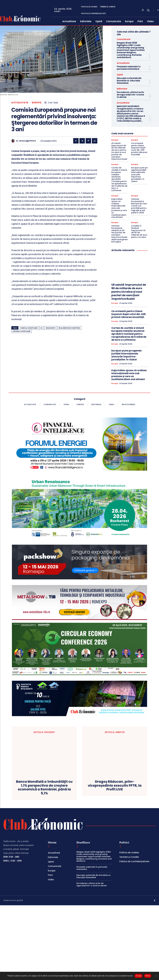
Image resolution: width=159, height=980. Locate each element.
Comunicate (124, 39)
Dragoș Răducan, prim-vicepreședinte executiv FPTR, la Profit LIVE (115, 856)
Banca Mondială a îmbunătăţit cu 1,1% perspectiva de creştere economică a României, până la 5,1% (44, 862)
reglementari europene (69, 328)
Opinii (120, 75)
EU (42, 328)
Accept (138, 976)
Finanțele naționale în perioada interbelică (129, 68)
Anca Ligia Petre (28, 141)
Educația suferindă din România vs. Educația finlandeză (129, 81)
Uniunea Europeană (22, 331)
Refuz (148, 976)
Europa (37, 103)
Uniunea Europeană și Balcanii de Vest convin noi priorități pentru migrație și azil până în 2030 (139, 206)
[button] (148, 10)
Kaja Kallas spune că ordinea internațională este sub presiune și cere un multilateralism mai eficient (119, 208)
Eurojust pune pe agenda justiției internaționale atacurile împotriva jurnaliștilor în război (139, 175)
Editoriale (122, 89)
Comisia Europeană (29, 328)
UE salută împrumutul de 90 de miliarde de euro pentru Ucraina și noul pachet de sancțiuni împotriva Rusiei (119, 151)
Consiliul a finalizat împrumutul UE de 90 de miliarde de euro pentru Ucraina (139, 231)
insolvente (51, 328)
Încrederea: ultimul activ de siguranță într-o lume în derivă (130, 95)
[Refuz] (156, 976)
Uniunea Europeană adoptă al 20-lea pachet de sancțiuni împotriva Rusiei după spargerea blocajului (119, 234)
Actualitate (20, 103)
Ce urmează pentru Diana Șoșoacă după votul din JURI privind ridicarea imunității (139, 149)
